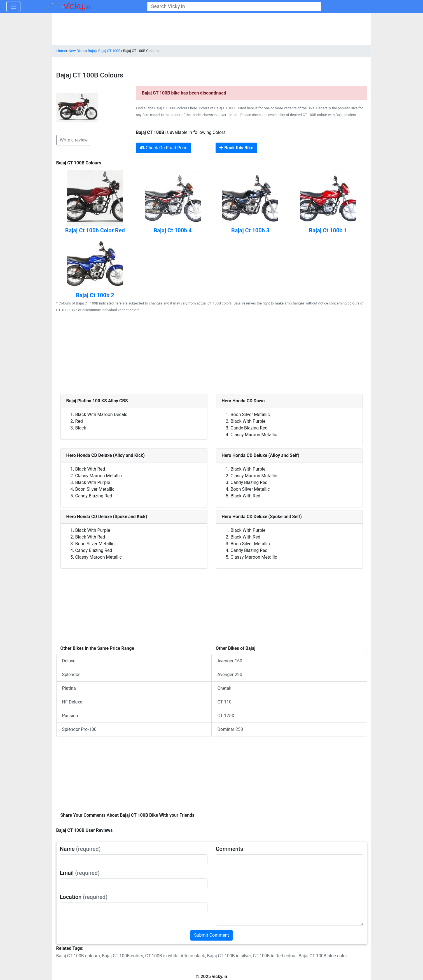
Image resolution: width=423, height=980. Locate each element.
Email (80, 873)
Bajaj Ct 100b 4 (173, 230)
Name (80, 849)
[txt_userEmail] (134, 884)
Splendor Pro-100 (79, 729)
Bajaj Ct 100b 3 (250, 230)
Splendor (71, 675)
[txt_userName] (134, 860)
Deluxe (69, 661)
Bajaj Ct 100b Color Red (95, 230)
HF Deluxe (72, 702)
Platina (69, 688)
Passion (70, 716)
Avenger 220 (230, 675)
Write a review (74, 140)
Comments (230, 849)
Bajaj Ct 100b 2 (95, 295)
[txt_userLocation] (134, 908)
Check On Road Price (164, 148)
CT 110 (225, 702)
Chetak (225, 688)
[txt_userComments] (290, 890)
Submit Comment (211, 935)
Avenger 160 (230, 661)
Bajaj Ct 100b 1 (328, 230)
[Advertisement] (212, 355)
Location (84, 897)
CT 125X (226, 716)
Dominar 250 (230, 729)
